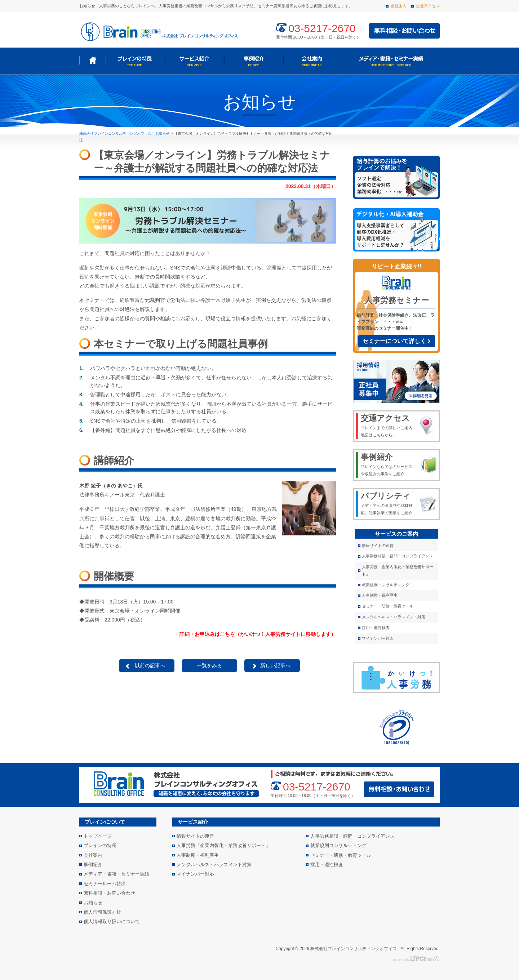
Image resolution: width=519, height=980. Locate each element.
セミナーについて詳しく (394, 341)
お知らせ (93, 903)
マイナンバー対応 (378, 638)
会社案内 (399, 6)
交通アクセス (428, 6)
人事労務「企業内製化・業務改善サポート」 (398, 570)
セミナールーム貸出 (105, 884)
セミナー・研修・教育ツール (388, 606)
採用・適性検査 (376, 628)
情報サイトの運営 (378, 545)
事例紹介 (253, 60)
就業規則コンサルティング (386, 585)
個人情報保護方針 (102, 912)
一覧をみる (209, 665)
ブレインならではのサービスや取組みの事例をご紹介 (388, 464)
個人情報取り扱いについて (112, 921)
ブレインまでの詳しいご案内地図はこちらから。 (388, 425)
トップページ (92, 60)
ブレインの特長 (135, 60)
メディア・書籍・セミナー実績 (390, 60)
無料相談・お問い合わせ (109, 893)
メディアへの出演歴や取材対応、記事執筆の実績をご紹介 (388, 503)
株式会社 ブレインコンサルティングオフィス (159, 31)
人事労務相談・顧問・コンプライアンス (398, 556)
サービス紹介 (194, 60)
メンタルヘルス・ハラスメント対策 (394, 617)
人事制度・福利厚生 (380, 595)
